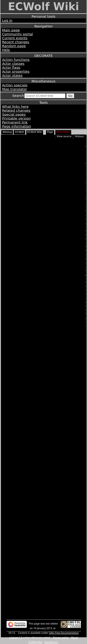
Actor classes (13, 63)
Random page (14, 46)
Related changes (16, 110)
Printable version (16, 118)
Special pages (14, 114)
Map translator (14, 89)
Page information (17, 126)
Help (6, 50)
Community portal (18, 34)
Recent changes (16, 42)
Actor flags (11, 67)
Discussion (63, 132)
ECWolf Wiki (43, 7)
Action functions (16, 60)
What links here (15, 106)
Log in (7, 20)
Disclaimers (51, 642)
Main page (11, 30)
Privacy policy (61, 637)
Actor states (12, 75)
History (79, 136)
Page (50, 132)
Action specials (15, 85)
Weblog (7, 132)
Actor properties (16, 71)
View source (64, 136)
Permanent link (15, 122)
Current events (15, 38)
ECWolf (19, 132)
